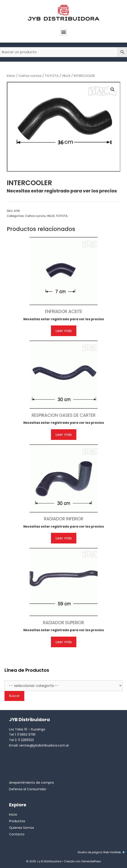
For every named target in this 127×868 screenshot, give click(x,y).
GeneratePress (91, 861)
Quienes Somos (22, 828)
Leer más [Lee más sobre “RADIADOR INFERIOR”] (64, 538)
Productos (17, 821)
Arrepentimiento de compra (31, 783)
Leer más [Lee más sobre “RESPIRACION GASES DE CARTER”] (64, 435)
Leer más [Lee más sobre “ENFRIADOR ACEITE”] (64, 331)
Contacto (17, 834)
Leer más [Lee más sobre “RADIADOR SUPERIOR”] (64, 642)
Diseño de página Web (93, 852)
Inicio (11, 76)
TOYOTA (52, 76)
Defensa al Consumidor (28, 789)
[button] (63, 32)
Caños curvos (30, 76)
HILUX (66, 76)
